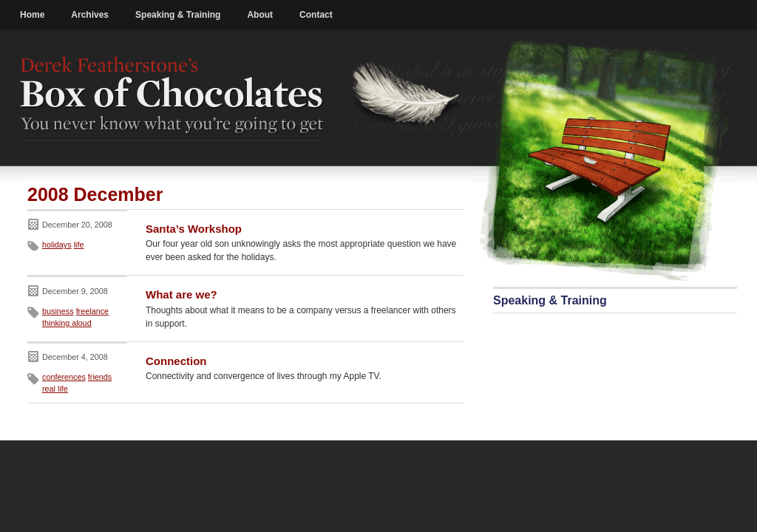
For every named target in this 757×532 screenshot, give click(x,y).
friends (100, 377)
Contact (316, 15)
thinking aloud (67, 323)
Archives (90, 15)
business (58, 311)
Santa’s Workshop (194, 229)
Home (32, 15)
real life (55, 389)
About (260, 15)
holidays (57, 245)
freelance (92, 311)
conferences (64, 377)
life (79, 245)
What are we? (181, 294)
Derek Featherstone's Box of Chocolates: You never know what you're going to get (172, 98)
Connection (176, 361)
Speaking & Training (178, 15)
